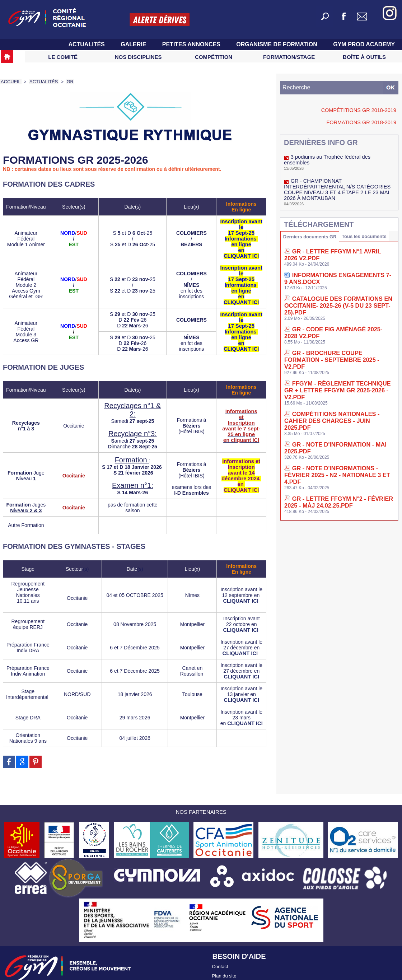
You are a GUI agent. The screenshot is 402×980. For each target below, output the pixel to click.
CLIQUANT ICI (241, 589)
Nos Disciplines (138, 57)
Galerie (134, 44)
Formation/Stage (289, 57)
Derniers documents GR (311, 225)
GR (67, 81)
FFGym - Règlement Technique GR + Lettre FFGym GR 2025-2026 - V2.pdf (334, 338)
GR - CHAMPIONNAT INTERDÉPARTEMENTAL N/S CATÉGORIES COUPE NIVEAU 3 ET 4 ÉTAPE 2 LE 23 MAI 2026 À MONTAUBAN (338, 180)
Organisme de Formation (277, 44)
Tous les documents (368, 225)
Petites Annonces (192, 44)
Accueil (10, 81)
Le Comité (63, 57)
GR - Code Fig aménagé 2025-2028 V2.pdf (342, 298)
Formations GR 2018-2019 (367, 122)
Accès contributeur (232, 969)
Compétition (214, 57)
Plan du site (224, 961)
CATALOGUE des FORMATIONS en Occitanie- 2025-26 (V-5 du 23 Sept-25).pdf (335, 280)
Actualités (87, 44)
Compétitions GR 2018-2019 (365, 110)
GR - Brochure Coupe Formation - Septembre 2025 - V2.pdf (332, 317)
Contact (220, 954)
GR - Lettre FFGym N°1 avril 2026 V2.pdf (342, 240)
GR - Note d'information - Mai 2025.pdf (341, 378)
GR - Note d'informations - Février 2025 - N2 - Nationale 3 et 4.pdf (339, 396)
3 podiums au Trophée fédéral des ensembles (338, 156)
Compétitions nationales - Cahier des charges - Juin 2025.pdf (338, 360)
